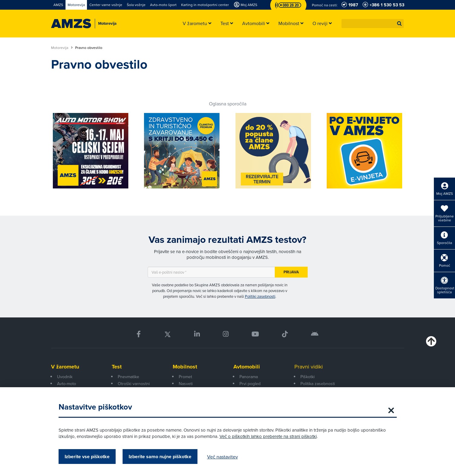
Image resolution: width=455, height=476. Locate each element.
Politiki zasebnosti (260, 296)
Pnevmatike (128, 377)
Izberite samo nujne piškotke (160, 457)
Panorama (249, 377)
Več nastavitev (223, 457)
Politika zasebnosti (318, 384)
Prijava (291, 272)
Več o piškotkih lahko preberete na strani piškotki (268, 436)
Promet (185, 377)
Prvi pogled (250, 384)
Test (117, 367)
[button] (399, 24)
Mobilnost (185, 367)
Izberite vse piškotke (87, 457)
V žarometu (65, 367)
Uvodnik (65, 377)
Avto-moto (67, 384)
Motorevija (62, 48)
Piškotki (308, 377)
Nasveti (186, 384)
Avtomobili (247, 367)
